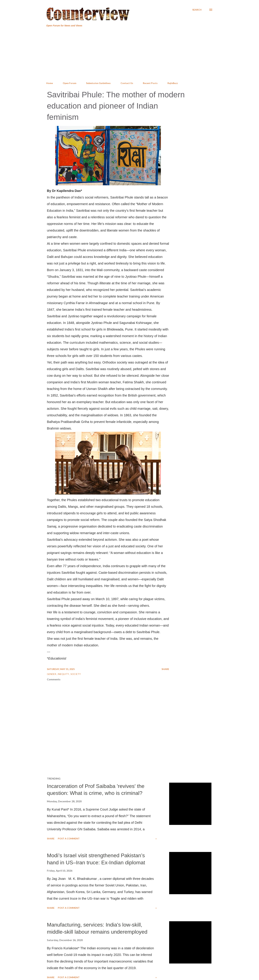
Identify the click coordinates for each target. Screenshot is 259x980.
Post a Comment (69, 839)
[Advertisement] (129, 54)
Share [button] (165, 669)
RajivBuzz (173, 83)
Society (76, 674)
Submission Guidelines (98, 83)
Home (50, 83)
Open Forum (70, 83)
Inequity (64, 674)
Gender (52, 674)
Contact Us (127, 83)
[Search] (197, 10)
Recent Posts (150, 83)
